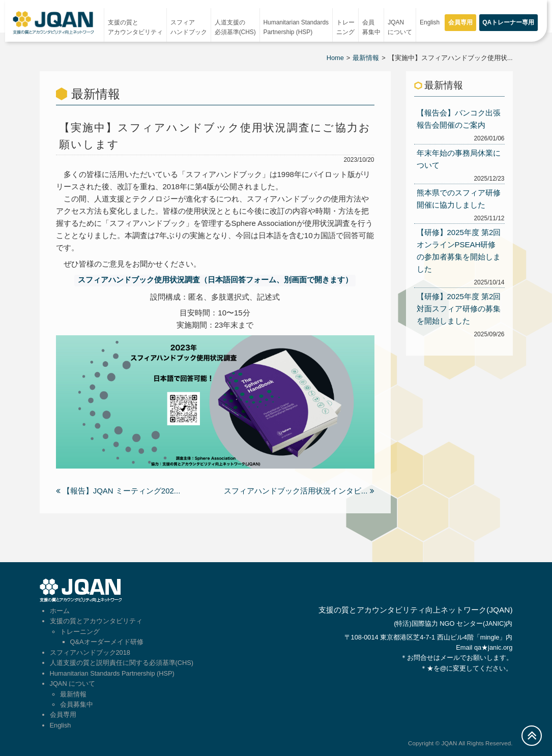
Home (335, 58)
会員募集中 (371, 27)
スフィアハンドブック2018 (90, 652)
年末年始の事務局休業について (459, 159)
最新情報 (366, 58)
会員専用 (460, 22)
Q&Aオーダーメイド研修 (107, 641)
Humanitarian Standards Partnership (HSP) (112, 673)
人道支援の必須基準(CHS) (235, 27)
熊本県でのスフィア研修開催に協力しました (459, 199)
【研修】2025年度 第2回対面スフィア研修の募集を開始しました (459, 309)
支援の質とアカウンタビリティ (135, 27)
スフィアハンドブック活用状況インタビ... (299, 490)
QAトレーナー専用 (508, 22)
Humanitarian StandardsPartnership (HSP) (296, 27)
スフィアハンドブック (189, 27)
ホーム (60, 610)
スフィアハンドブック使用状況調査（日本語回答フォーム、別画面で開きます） (215, 280)
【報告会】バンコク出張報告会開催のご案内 (459, 119)
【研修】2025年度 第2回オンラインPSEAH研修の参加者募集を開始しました (459, 251)
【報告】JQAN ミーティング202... (118, 490)
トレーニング (345, 27)
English (430, 22)
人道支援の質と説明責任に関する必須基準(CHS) (122, 662)
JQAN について (400, 27)
